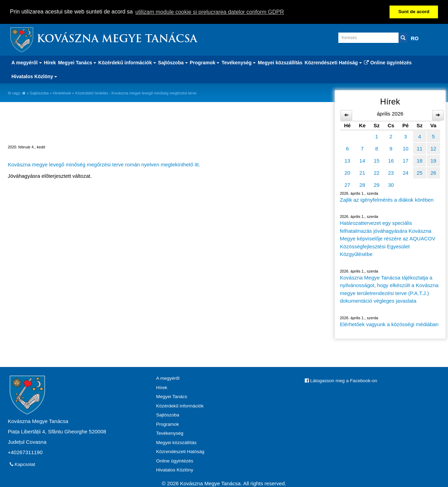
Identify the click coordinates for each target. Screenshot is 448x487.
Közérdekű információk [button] (127, 62)
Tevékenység (170, 433)
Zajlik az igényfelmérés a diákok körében (387, 199)
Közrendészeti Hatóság (180, 451)
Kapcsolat (22, 464)
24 (406, 172)
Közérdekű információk (180, 405)
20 (348, 172)
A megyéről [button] (27, 62)
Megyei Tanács (172, 396)
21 (362, 172)
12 (433, 148)
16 (391, 160)
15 (377, 160)
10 (406, 148)
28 (362, 185)
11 (419, 148)
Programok (167, 424)
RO (415, 38)
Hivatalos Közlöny (175, 470)
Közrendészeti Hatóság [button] (333, 62)
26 (433, 172)
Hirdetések (62, 93)
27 (348, 185)
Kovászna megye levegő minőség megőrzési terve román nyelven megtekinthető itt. (104, 164)
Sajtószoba (39, 93)
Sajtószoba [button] (173, 62)
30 (391, 185)
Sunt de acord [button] (414, 12)
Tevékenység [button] (239, 62)
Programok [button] (205, 62)
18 (419, 160)
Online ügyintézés (388, 62)
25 (419, 172)
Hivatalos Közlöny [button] (34, 76)
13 (348, 160)
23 (391, 172)
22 (377, 172)
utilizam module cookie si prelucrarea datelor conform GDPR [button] (210, 12)
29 (377, 185)
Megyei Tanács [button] (77, 62)
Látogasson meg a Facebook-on (341, 380)
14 (362, 160)
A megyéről (168, 378)
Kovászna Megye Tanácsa (117, 39)
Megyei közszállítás (280, 62)
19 (433, 160)
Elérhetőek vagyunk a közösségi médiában (389, 324)
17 (406, 160)
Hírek (50, 62)
